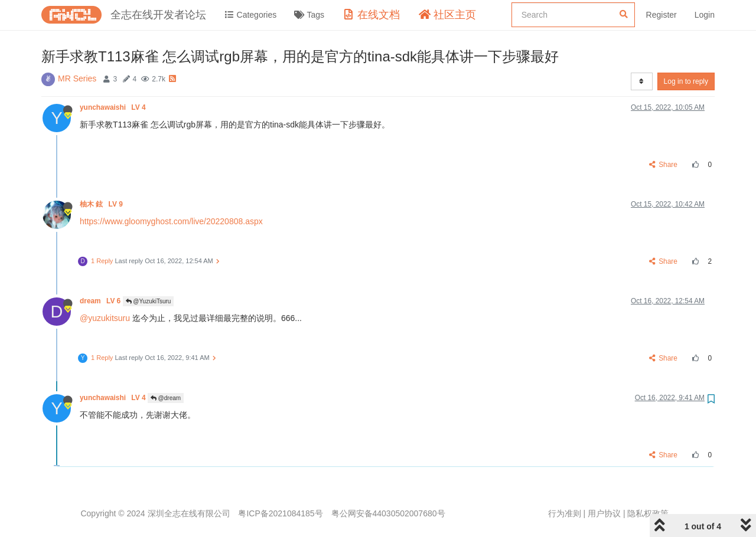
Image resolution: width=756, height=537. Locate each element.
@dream (166, 398)
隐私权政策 (648, 513)
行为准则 (565, 513)
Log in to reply (686, 81)
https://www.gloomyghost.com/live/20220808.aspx (171, 221)
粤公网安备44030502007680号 (388, 513)
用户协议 (604, 513)
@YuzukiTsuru (149, 301)
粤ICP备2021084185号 (280, 513)
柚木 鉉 (102, 204)
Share (664, 165)
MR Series (77, 78)
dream (101, 301)
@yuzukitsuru (105, 318)
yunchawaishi (114, 107)
